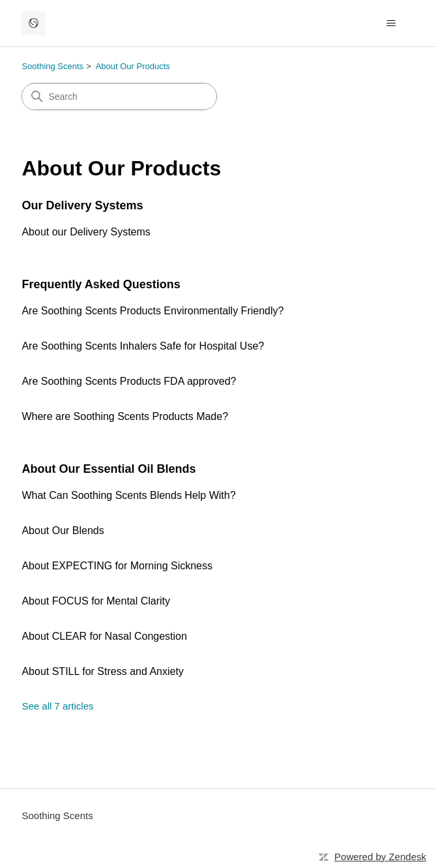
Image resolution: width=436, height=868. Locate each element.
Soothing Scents (52, 66)
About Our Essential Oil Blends (109, 469)
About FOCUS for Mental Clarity (96, 601)
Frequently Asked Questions (101, 284)
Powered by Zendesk (380, 857)
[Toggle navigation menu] (391, 23)
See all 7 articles (57, 706)
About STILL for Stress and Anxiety (102, 671)
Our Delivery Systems (82, 205)
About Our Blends (63, 531)
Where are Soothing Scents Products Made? (125, 416)
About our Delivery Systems (86, 232)
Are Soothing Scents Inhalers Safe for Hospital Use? (143, 346)
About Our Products (133, 66)
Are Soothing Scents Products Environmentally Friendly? (153, 311)
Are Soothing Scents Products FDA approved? (129, 381)
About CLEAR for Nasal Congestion (104, 636)
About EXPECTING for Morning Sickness (117, 566)
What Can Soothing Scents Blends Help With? (128, 495)
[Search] (119, 97)
